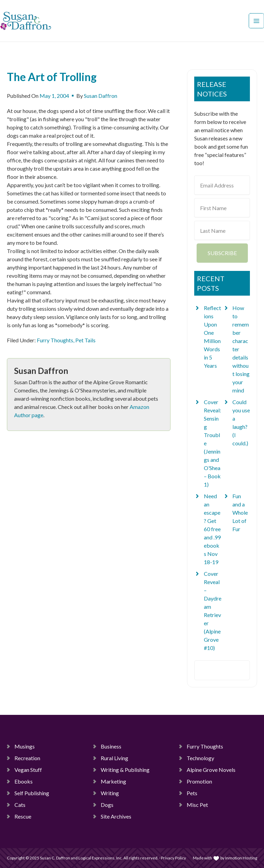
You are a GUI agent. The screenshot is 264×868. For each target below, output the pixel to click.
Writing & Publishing (125, 770)
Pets (192, 793)
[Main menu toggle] (257, 21)
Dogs (107, 805)
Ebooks (24, 781)
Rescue (23, 816)
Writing (110, 793)
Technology (200, 758)
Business (111, 746)
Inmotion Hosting (241, 858)
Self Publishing (32, 793)
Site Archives (116, 816)
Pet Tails (85, 340)
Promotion (199, 781)
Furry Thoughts (55, 340)
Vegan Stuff (28, 770)
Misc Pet (197, 805)
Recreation (27, 758)
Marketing (113, 781)
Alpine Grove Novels (211, 770)
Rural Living (114, 758)
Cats (20, 805)
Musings (25, 746)
